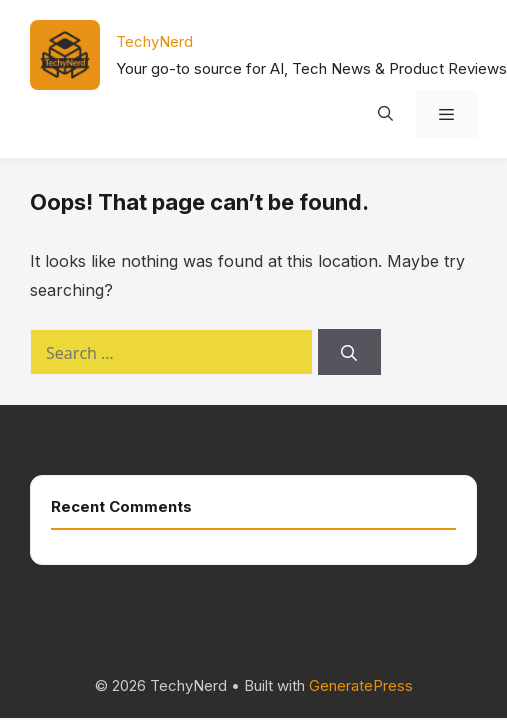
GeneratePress (361, 685)
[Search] (349, 352)
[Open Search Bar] (384, 114)
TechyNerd (154, 41)
